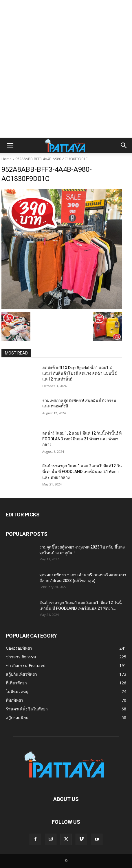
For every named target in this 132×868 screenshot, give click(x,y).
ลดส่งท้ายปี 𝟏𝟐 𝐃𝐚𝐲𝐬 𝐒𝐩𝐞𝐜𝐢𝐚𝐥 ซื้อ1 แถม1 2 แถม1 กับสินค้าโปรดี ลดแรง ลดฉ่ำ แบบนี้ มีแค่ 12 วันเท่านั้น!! (80, 373)
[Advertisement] (66, 69)
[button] (10, 145)
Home (7, 159)
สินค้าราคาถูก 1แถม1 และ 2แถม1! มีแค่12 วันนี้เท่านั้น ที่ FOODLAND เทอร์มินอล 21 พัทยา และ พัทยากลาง (82, 471)
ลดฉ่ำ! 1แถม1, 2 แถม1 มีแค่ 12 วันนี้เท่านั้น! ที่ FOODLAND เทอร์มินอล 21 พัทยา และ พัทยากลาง (82, 439)
